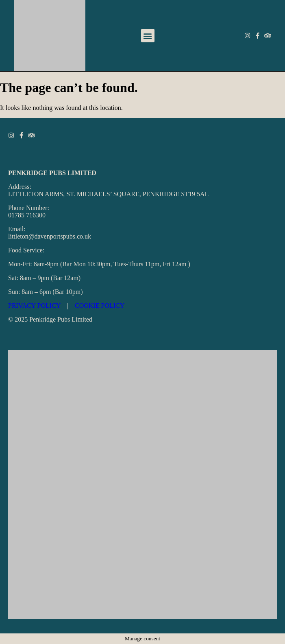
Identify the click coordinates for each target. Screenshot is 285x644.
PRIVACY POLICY (34, 306)
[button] (148, 36)
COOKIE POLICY (100, 306)
